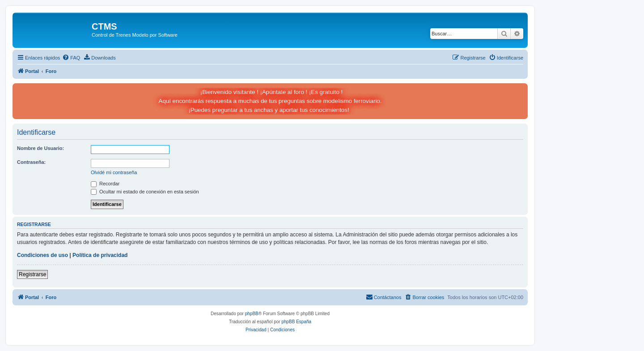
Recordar (105, 184)
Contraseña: (31, 162)
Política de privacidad (100, 255)
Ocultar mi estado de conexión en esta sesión (145, 192)
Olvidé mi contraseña (114, 172)
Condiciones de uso (42, 255)
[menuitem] (71, 58)
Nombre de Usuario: (40, 148)
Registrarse (32, 274)
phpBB (252, 314)
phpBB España (296, 322)
